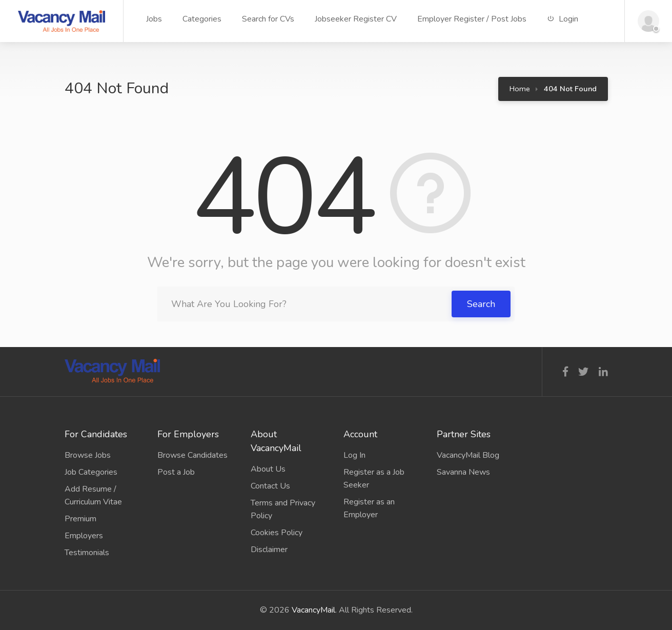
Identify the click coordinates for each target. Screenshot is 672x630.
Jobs (154, 19)
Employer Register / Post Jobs (472, 19)
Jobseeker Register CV (356, 19)
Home (520, 89)
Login (563, 19)
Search (481, 304)
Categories (202, 19)
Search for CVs (268, 19)
